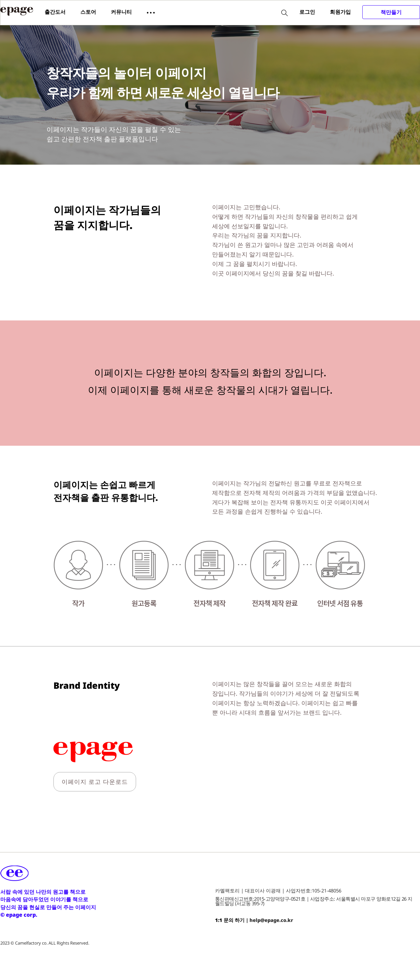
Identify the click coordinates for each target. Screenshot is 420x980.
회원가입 (340, 12)
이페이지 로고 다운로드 (95, 782)
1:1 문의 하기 (230, 920)
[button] (151, 12)
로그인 (307, 12)
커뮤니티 (121, 12)
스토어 (88, 12)
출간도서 (55, 12)
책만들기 (391, 12)
